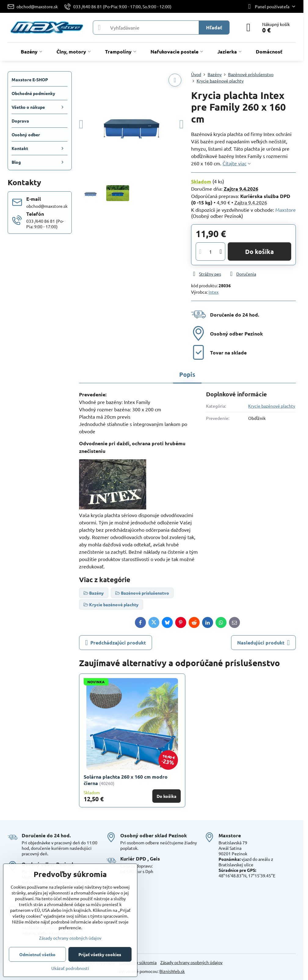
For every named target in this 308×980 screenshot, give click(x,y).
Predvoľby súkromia (138, 962)
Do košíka (259, 251)
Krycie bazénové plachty (272, 406)
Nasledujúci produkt (263, 643)
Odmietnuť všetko (37, 954)
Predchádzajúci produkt (116, 643)
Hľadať (214, 27)
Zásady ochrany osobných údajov (191, 962)
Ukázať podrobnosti (70, 968)
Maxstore (286, 210)
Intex (214, 292)
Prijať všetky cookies (100, 954)
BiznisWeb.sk (172, 971)
